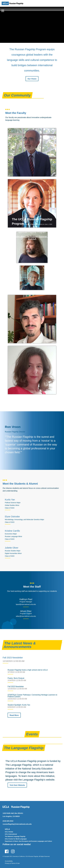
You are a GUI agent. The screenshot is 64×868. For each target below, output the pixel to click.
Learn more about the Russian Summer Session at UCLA (32, 238)
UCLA (7, 829)
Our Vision (32, 79)
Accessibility (9, 861)
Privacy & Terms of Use (12, 863)
